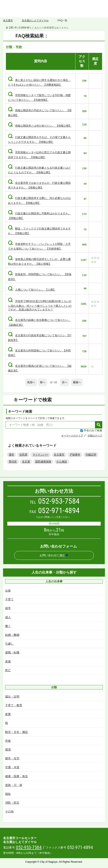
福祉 (8, 794)
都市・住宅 (12, 758)
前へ (43, 382)
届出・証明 (12, 696)
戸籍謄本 (75, 455)
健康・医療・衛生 (17, 776)
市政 (8, 741)
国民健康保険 (43, 462)
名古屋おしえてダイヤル (54, 9)
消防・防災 (12, 803)
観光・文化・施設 (17, 732)
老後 (8, 661)
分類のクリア (95, 436)
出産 (8, 591)
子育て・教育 (14, 705)
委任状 (13, 462)
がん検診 (62, 462)
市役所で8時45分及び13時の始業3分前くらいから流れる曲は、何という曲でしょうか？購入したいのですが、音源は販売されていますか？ (40, 305)
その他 (9, 811)
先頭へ (31, 382)
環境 (8, 750)
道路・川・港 (14, 785)
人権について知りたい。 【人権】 (32, 290)
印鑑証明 (91, 455)
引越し (9, 644)
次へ (65, 382)
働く (8, 626)
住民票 (23, 455)
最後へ (77, 382)
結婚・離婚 (12, 635)
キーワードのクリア (72, 436)
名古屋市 (8, 20)
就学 (8, 608)
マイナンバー (41, 455)
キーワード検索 (20, 412)
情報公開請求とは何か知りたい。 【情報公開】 (40, 126)
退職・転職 (12, 652)
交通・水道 (12, 767)
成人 (8, 617)
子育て (9, 599)
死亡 (8, 670)
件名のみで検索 (93, 430)
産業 (8, 714)
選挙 (11, 455)
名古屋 (26, 462)
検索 (99, 425)
